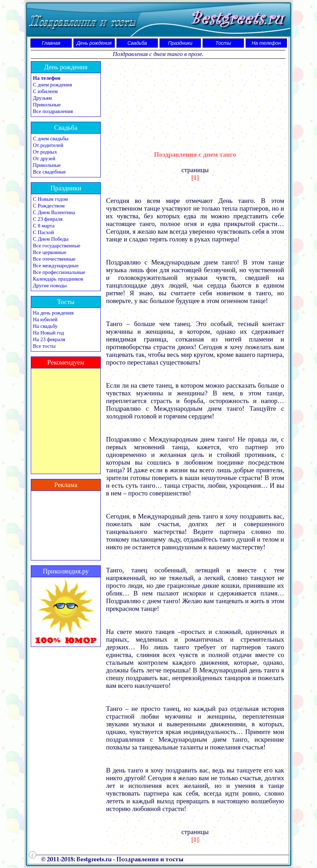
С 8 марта (44, 226)
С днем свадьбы (51, 139)
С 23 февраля (48, 219)
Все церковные (50, 252)
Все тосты (44, 346)
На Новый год (48, 333)
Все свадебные (49, 172)
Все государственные (57, 246)
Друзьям (42, 98)
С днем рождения (52, 85)
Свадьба (137, 43)
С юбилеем (45, 91)
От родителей (48, 145)
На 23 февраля (49, 339)
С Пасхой (43, 232)
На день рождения (53, 313)
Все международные (56, 266)
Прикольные (47, 105)
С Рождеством (49, 206)
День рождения (94, 43)
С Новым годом (50, 199)
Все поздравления (53, 111)
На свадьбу (45, 326)
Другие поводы (50, 285)
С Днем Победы (51, 239)
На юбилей (45, 319)
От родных (45, 152)
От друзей (44, 158)
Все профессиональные (59, 272)
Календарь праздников (58, 279)
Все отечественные (54, 259)
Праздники (180, 43)
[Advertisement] (195, 100)
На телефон (266, 43)
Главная (51, 43)
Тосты (223, 43)
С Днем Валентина (54, 212)
